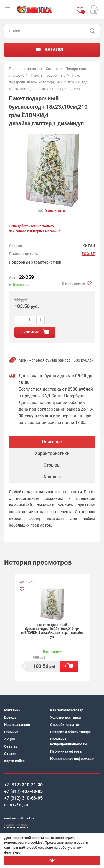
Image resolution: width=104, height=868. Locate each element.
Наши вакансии (17, 725)
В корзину (69, 666)
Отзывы (11, 746)
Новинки (11, 732)
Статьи (10, 754)
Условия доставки (65, 717)
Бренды (11, 717)
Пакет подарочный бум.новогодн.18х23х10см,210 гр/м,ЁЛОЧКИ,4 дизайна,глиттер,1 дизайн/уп (52, 631)
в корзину (30, 332)
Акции (9, 739)
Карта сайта (14, 761)
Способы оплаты (65, 725)
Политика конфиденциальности (68, 742)
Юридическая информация (73, 759)
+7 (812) (23, 785)
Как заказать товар (67, 710)
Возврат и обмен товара (70, 732)
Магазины (13, 710)
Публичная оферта (66, 751)
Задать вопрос (16, 825)
